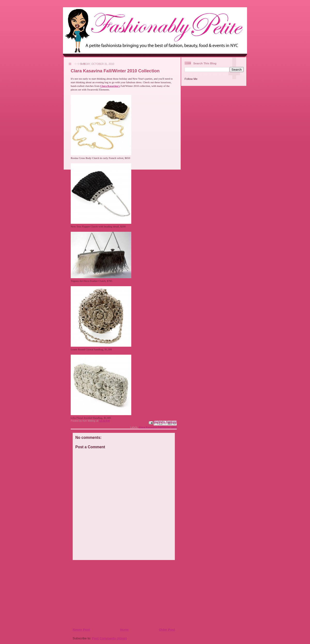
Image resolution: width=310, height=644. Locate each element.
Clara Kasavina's (110, 86)
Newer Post (81, 630)
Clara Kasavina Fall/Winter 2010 (158, 427)
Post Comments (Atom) (109, 638)
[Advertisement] (102, 594)
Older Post (167, 630)
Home (124, 630)
